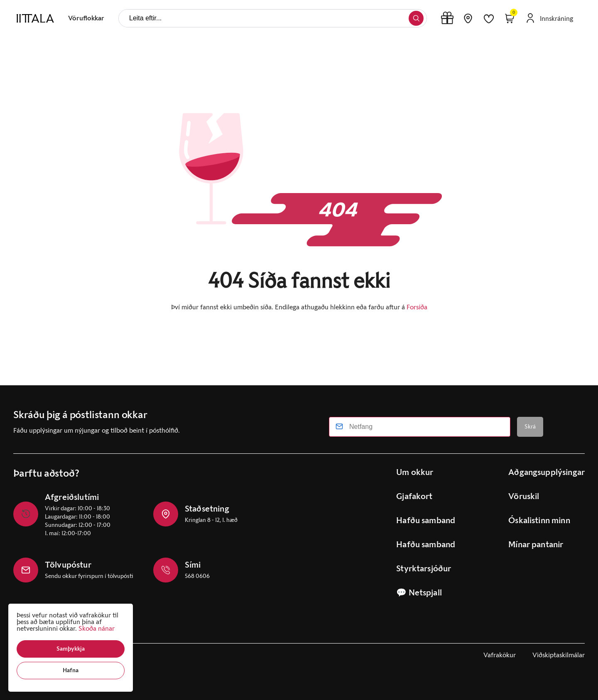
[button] (71, 649)
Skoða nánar (97, 628)
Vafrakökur (500, 655)
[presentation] (86, 18)
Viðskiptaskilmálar (559, 655)
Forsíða (417, 307)
